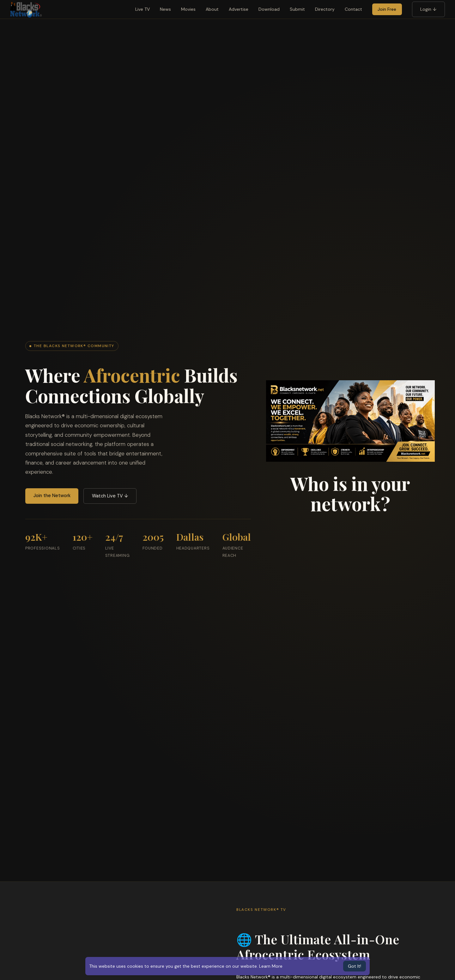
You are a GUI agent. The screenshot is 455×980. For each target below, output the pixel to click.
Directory (325, 9)
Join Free (387, 9)
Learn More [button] (271, 966)
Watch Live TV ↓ (110, 496)
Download (269, 9)
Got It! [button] (355, 966)
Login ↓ (428, 9)
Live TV (143, 9)
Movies (188, 9)
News (165, 9)
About (212, 9)
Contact (353, 9)
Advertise (239, 9)
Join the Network (52, 496)
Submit (297, 9)
